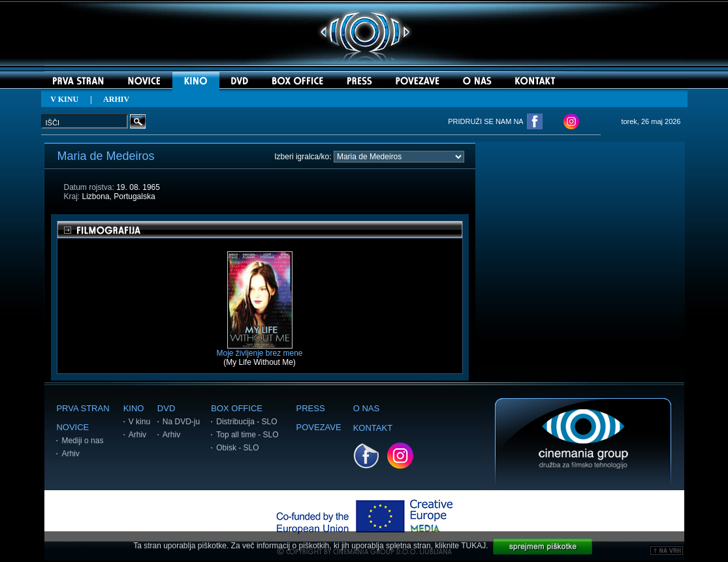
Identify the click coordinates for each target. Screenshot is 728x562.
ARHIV (116, 99)
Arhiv (70, 454)
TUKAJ (473, 546)
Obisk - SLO (237, 448)
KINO (134, 408)
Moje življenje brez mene (259, 350)
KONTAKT (373, 428)
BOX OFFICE (237, 408)
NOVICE (72, 427)
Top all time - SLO (247, 435)
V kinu (139, 422)
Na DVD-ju (181, 422)
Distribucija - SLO (246, 422)
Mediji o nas (82, 441)
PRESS (311, 408)
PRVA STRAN (83, 408)
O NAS (366, 408)
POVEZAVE (319, 427)
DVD (166, 408)
